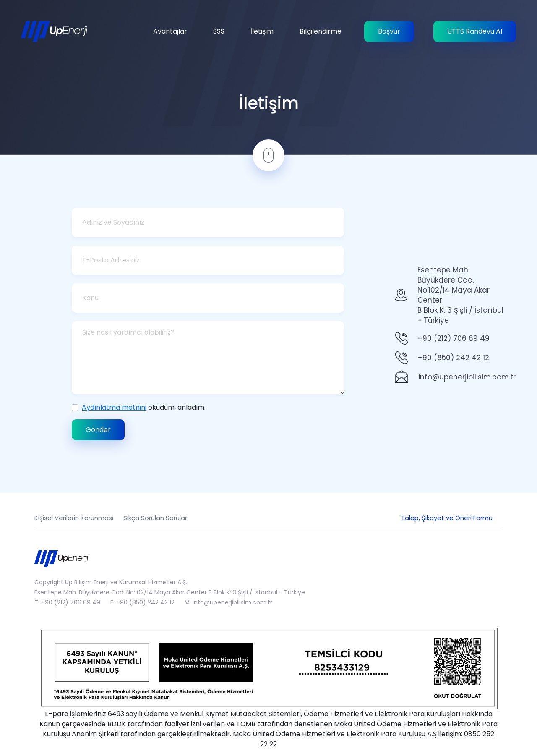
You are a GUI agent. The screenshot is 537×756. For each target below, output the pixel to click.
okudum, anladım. (144, 407)
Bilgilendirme (321, 31)
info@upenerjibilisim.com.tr (467, 377)
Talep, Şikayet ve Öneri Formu (447, 518)
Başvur (389, 31)
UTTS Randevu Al (475, 31)
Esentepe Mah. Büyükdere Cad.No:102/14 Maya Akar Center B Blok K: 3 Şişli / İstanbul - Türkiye (460, 295)
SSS (219, 31)
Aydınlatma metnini (114, 407)
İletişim (262, 31)
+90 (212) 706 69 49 (454, 338)
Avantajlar (170, 31)
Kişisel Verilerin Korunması (74, 518)
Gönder (98, 430)
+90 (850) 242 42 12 (454, 358)
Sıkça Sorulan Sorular (155, 518)
